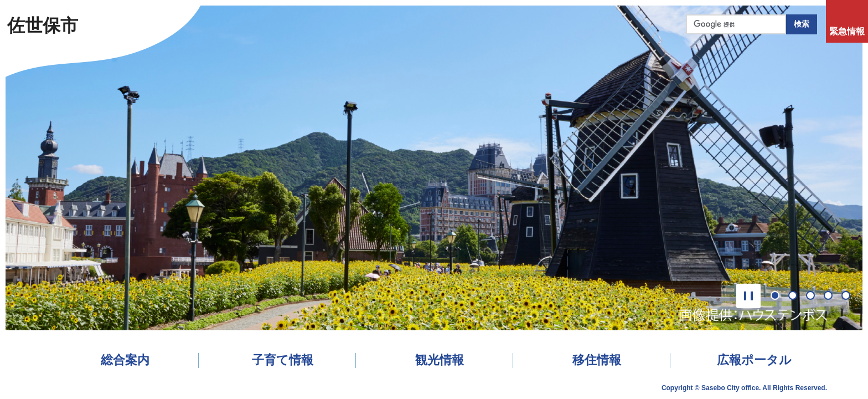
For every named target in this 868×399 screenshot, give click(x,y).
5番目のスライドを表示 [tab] (850, 296)
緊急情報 (847, 31)
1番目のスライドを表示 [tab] (779, 296)
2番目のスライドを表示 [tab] (797, 296)
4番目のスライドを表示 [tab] (832, 296)
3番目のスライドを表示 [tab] (814, 296)
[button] (748, 296)
